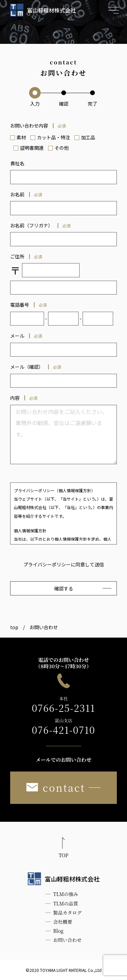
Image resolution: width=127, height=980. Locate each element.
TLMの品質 (66, 903)
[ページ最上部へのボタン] (63, 849)
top (14, 627)
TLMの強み (66, 894)
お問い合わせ (67, 940)
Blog (58, 931)
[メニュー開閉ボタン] (113, 10)
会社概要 (63, 922)
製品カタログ (67, 913)
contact (56, 788)
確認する (64, 588)
